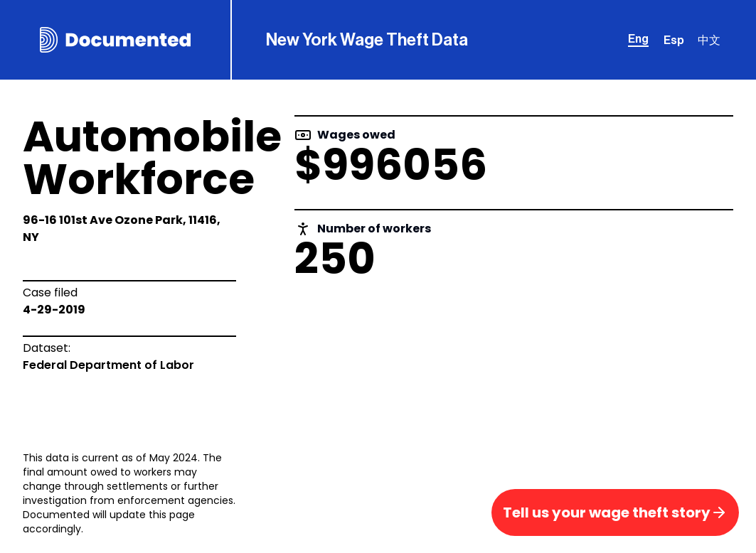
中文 (709, 41)
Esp (674, 41)
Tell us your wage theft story (615, 512)
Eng (638, 39)
